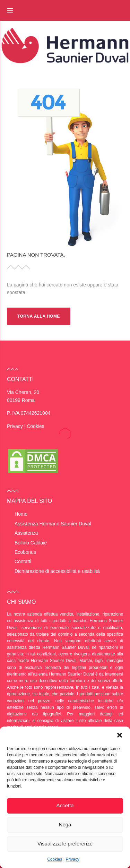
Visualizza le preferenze (65, 844)
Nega (65, 824)
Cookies (55, 859)
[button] (120, 735)
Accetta (65, 805)
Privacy (73, 859)
